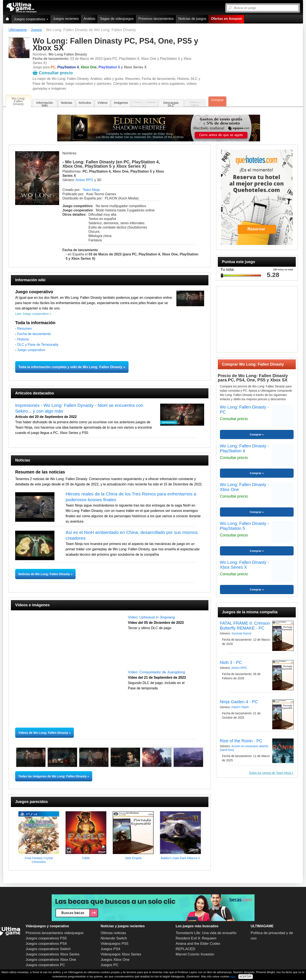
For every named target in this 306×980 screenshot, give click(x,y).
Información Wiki (45, 104)
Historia (23, 339)
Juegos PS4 (110, 949)
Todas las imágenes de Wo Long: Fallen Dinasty (52, 776)
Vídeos (103, 103)
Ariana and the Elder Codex (198, 944)
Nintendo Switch (114, 938)
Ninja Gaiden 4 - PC (239, 702)
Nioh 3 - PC (231, 662)
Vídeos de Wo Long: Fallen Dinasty (43, 733)
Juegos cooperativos (31, 19)
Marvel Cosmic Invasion (195, 954)
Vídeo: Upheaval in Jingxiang (151, 617)
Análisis (89, 19)
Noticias (67, 103)
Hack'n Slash (240, 707)
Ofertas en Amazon (226, 19)
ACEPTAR (246, 977)
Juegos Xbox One (115, 960)
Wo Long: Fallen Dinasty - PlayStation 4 (245, 448)
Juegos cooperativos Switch (48, 949)
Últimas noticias (113, 933)
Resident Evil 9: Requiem (196, 938)
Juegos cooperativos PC (45, 965)
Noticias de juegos (192, 19)
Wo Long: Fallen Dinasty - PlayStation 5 (245, 526)
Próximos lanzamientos (156, 19)
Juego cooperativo (31, 350)
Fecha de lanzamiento (34, 334)
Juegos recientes (66, 19)
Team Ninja (91, 190)
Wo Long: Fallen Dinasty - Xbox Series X (245, 565)
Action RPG (85, 180)
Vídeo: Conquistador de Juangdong (156, 672)
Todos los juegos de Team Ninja (270, 773)
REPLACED (186, 949)
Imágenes (121, 103)
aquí (233, 976)
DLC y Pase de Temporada (38, 345)
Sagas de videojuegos (117, 19)
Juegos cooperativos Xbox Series (53, 954)
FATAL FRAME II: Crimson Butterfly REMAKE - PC (245, 626)
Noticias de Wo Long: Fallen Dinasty (45, 574)
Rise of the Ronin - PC (241, 741)
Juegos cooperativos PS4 (46, 944)
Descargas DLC (171, 104)
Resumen (25, 329)
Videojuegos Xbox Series (121, 954)
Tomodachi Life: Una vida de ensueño (206, 933)
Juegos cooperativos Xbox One (51, 960)
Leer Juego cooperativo (32, 314)
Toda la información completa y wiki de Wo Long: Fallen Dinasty (70, 367)
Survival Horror (241, 633)
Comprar (217, 100)
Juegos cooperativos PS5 (46, 938)
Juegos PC (109, 965)
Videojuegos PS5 (114, 944)
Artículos (85, 103)
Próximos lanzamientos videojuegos (55, 933)
